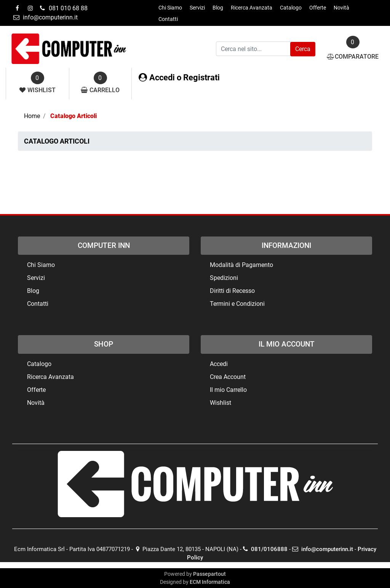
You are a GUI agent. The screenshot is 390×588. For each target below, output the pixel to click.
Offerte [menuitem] (318, 8)
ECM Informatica (210, 582)
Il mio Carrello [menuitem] (228, 390)
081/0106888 (265, 549)
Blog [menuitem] (218, 8)
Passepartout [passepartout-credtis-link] (209, 574)
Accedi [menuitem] (219, 364)
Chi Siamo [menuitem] (170, 8)
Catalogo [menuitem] (291, 8)
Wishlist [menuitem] (221, 403)
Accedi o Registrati (179, 77)
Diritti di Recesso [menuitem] (232, 291)
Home (32, 116)
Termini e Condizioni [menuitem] (237, 304)
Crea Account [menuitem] (228, 377)
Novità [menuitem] (341, 8)
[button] (303, 49)
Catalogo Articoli (74, 116)
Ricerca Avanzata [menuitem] (252, 8)
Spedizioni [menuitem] (224, 278)
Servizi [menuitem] (197, 8)
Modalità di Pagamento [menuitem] (241, 265)
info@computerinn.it (323, 549)
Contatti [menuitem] (168, 19)
